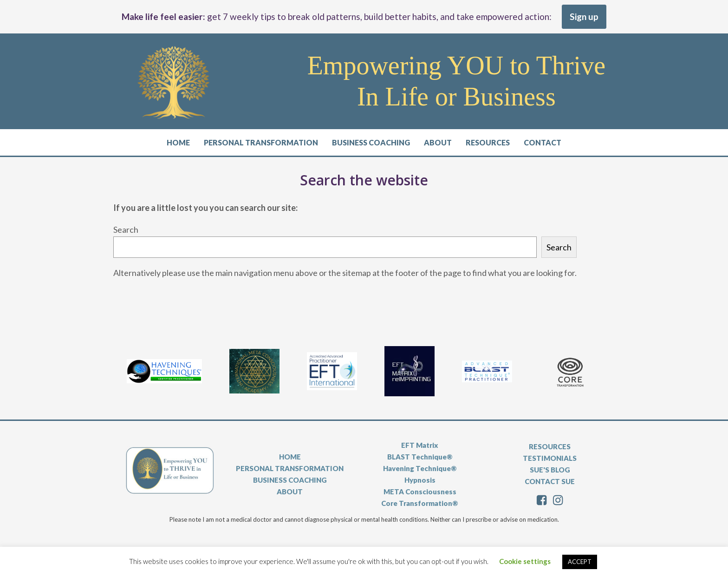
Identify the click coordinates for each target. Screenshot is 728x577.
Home (178, 142)
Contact (543, 142)
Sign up (584, 16)
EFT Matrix (420, 445)
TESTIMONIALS (550, 458)
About (438, 142)
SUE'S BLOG (550, 470)
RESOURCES (550, 446)
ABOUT (290, 492)
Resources (488, 142)
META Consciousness (420, 492)
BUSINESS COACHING (290, 480)
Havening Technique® (420, 468)
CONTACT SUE (550, 481)
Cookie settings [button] (525, 561)
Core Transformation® (420, 503)
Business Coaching (371, 142)
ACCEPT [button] (580, 562)
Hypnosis (420, 480)
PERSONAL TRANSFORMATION (290, 468)
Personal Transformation (261, 142)
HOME (290, 457)
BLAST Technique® (420, 457)
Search (126, 229)
